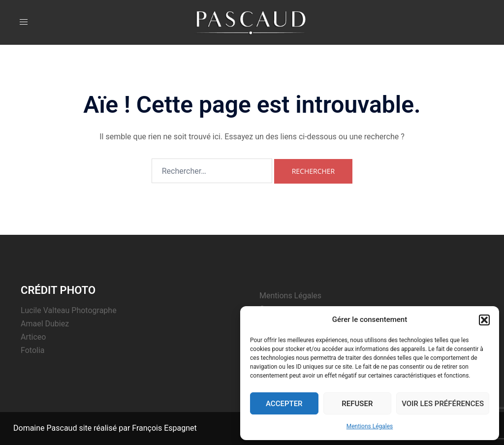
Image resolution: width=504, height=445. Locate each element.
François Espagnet (164, 428)
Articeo (33, 337)
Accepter (284, 404)
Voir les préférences (443, 404)
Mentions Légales (370, 426)
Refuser (357, 404)
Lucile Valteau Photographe (69, 310)
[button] (484, 320)
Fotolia (33, 350)
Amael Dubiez (45, 324)
